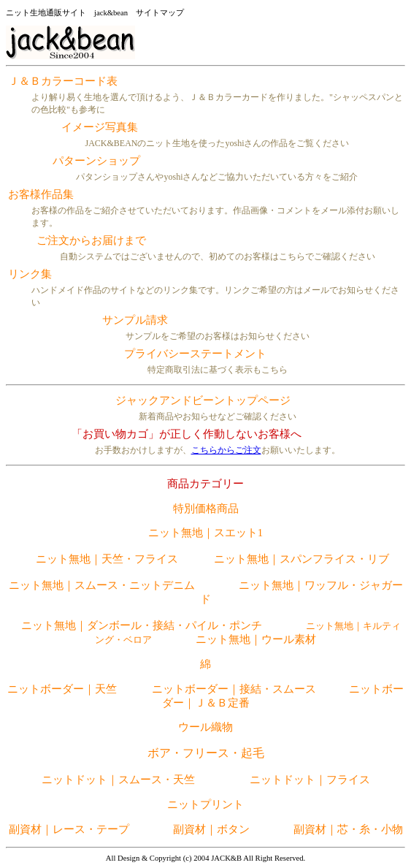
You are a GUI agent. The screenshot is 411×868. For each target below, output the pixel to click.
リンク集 (30, 274)
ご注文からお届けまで (91, 240)
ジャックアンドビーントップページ (203, 400)
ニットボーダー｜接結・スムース (234, 689)
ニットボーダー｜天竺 (64, 689)
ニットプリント (205, 804)
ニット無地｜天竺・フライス (107, 559)
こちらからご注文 (226, 450)
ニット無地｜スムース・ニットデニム (102, 585)
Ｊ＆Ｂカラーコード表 (63, 81)
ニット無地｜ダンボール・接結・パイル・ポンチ (142, 625)
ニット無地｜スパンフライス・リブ (301, 559)
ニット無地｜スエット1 (205, 533)
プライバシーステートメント (195, 354)
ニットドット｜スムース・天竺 (118, 780)
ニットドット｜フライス (310, 780)
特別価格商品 (206, 509)
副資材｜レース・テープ (69, 829)
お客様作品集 (41, 194)
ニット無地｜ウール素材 (256, 639)
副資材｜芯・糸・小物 (348, 829)
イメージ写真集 (100, 127)
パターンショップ (96, 161)
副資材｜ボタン (211, 829)
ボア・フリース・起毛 (206, 753)
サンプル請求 (135, 320)
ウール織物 (205, 727)
